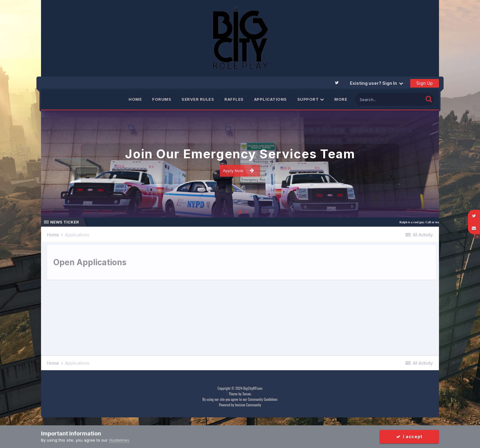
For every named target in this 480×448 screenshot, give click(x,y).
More (341, 99)
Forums (162, 99)
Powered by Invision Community (240, 405)
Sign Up (425, 83)
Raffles (234, 99)
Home (135, 99)
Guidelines (119, 440)
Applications (270, 99)
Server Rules (198, 99)
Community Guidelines (263, 399)
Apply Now (238, 170)
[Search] (389, 99)
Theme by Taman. (240, 394)
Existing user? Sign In (377, 83)
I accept (409, 437)
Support (311, 99)
